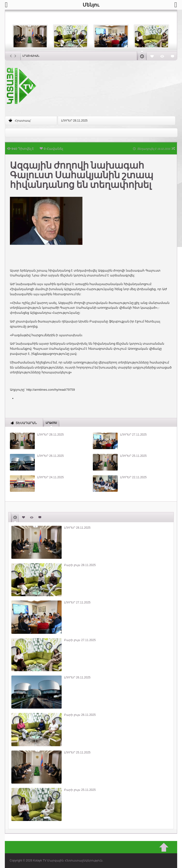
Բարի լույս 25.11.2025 (80, 790)
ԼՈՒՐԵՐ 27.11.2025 (133, 435)
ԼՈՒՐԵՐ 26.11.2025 (50, 456)
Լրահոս (51, 423)
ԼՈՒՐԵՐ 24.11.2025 (50, 477)
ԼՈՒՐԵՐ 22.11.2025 (133, 477)
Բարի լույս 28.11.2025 (80, 565)
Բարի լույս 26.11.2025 (80, 715)
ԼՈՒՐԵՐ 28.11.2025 (74, 121)
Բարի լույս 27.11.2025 (80, 640)
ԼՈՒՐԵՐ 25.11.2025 (133, 456)
